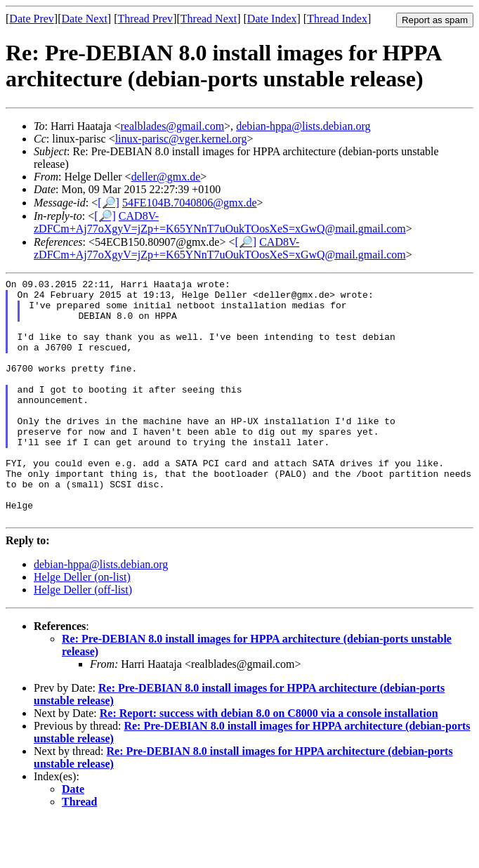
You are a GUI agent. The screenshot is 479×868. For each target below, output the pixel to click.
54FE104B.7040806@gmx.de (190, 203)
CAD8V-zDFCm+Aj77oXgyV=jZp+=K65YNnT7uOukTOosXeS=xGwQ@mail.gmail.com (220, 222)
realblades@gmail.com (173, 126)
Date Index (272, 19)
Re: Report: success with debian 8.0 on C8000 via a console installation (269, 762)
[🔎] (109, 203)
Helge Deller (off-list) (83, 638)
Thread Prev (145, 19)
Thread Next (209, 19)
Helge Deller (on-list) (82, 625)
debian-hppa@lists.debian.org (303, 126)
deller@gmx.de (166, 177)
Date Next (85, 19)
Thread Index (337, 19)
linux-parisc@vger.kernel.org (181, 139)
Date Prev (32, 19)
